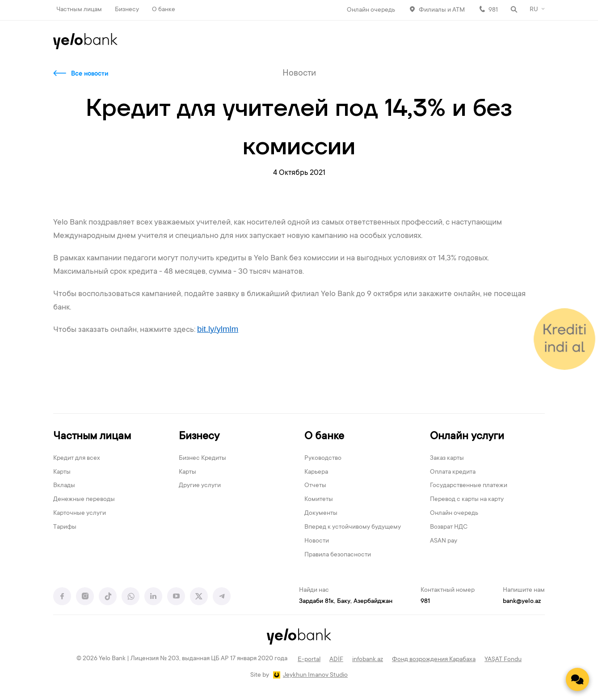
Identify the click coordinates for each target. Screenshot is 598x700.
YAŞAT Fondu (503, 660)
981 (493, 10)
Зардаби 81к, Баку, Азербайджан (346, 602)
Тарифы (65, 527)
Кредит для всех (77, 458)
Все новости (90, 74)
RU (534, 10)
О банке (164, 10)
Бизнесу (127, 10)
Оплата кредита (453, 472)
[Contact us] (577, 679)
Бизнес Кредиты (202, 458)
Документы (321, 513)
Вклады (64, 486)
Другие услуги (200, 486)
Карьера (316, 472)
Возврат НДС (449, 527)
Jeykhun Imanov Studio (315, 675)
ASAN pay (444, 541)
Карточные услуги (80, 513)
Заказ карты (447, 458)
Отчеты (315, 486)
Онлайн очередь (371, 10)
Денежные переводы (84, 500)
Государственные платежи (469, 486)
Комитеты (319, 500)
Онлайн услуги (467, 437)
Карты (62, 472)
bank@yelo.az (522, 602)
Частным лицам (79, 10)
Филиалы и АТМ (442, 10)
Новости (317, 541)
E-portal (309, 660)
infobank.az (368, 660)
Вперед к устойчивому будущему (353, 527)
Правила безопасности (338, 555)
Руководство (323, 458)
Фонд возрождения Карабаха (434, 660)
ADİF (336, 660)
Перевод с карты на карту (467, 500)
